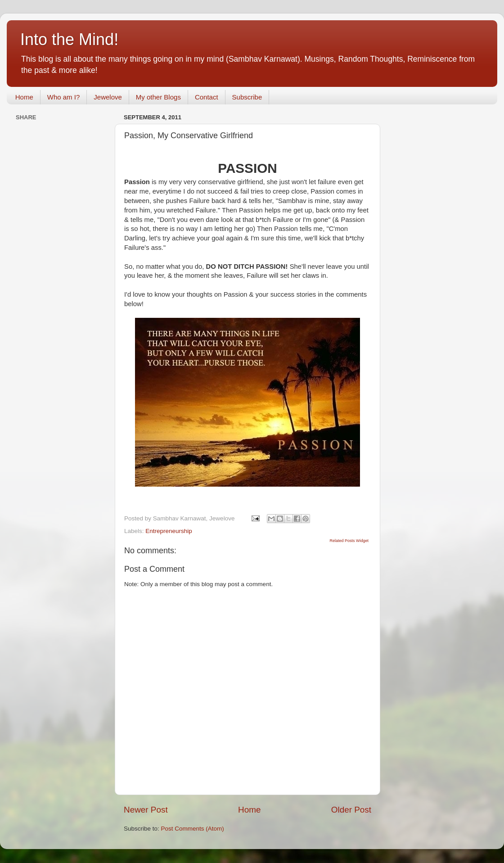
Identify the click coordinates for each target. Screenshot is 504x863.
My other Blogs (158, 97)
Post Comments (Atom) (193, 829)
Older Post (351, 810)
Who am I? (64, 97)
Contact (207, 97)
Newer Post (146, 810)
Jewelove (108, 97)
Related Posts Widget (349, 541)
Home (24, 97)
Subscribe (247, 97)
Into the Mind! (69, 39)
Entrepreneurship (169, 531)
